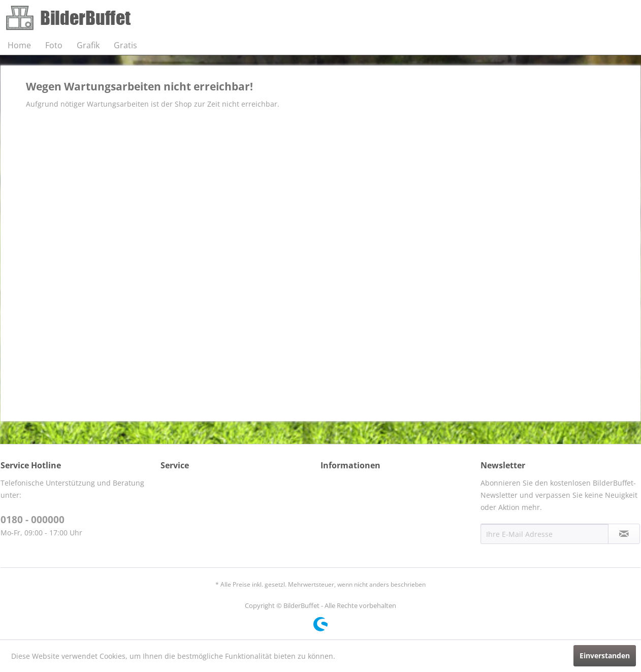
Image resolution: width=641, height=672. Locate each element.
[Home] (19, 45)
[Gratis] (125, 45)
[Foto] (54, 45)
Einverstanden (605, 655)
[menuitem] (19, 45)
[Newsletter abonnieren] (624, 534)
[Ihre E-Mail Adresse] (544, 534)
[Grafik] (88, 45)
